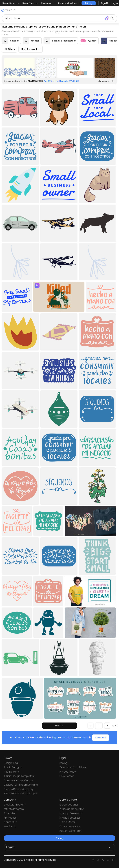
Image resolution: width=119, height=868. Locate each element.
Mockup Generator (71, 813)
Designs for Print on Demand (21, 785)
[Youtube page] (108, 860)
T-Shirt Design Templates (19, 776)
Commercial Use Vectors (19, 780)
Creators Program (14, 805)
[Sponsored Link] (19, 68)
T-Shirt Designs (13, 767)
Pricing (63, 763)
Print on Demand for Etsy (19, 789)
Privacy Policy (68, 772)
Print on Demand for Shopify (21, 793)
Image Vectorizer (70, 818)
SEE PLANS (101, 738)
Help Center (67, 776)
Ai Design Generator (72, 809)
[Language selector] (59, 847)
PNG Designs (11, 772)
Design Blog (11, 763)
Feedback (10, 826)
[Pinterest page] (103, 860)
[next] (59, 726)
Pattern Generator (71, 831)
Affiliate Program (14, 809)
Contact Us (11, 822)
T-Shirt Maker (67, 822)
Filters (10, 49)
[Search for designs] (58, 18)
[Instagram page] (93, 860)
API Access (10, 818)
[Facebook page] (98, 860)
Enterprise (10, 813)
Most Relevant (31, 49)
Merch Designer (69, 805)
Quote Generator (70, 826)
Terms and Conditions (73, 767)
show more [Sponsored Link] (106, 81)
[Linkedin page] (113, 860)
